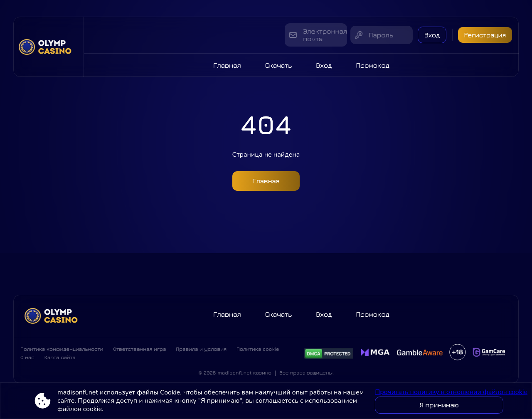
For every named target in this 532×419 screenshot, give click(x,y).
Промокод (373, 65)
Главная (227, 65)
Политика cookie (258, 351)
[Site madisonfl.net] (49, 47)
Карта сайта (60, 360)
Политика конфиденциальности (62, 351)
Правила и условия (201, 351)
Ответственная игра (139, 351)
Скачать (278, 65)
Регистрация (484, 35)
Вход (427, 35)
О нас (27, 360)
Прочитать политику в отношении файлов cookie (451, 392)
